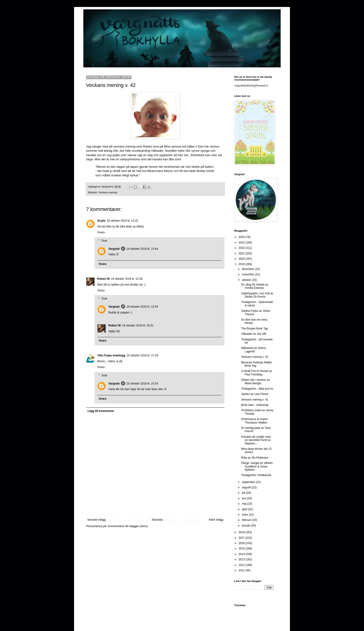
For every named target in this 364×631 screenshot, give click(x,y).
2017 (242, 538)
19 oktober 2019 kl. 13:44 (142, 249)
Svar (104, 241)
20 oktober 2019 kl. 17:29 (142, 355)
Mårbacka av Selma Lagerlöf (253, 350)
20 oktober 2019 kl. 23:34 (142, 384)
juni (244, 498)
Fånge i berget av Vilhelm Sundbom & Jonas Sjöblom (257, 466)
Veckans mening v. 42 (255, 357)
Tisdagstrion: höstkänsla (256, 475)
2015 (242, 549)
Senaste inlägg (96, 520)
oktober (247, 280)
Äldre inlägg (216, 520)
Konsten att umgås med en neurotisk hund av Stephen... (256, 440)
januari (246, 526)
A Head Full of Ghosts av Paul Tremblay (257, 373)
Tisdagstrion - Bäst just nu (257, 389)
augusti (247, 487)
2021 (242, 253)
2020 (242, 259)
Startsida (157, 520)
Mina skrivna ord (175, 146)
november (249, 274)
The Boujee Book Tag (255, 329)
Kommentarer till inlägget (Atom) (128, 526)
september (249, 482)
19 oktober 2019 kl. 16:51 (138, 325)
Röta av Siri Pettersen (255, 458)
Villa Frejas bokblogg (111, 355)
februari (247, 520)
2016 (242, 543)
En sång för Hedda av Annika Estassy (255, 286)
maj (245, 504)
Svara (101, 232)
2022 (242, 248)
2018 (242, 532)
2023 (242, 243)
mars (245, 515)
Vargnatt (114, 249)
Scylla (101, 221)
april (245, 509)
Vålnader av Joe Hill (254, 334)
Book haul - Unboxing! (255, 405)
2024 (242, 237)
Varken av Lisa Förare (255, 394)
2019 (242, 264)
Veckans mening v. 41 (255, 400)
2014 (242, 554)
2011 (242, 570)
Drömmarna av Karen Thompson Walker (255, 421)
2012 (242, 565)
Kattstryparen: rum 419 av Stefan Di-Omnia (257, 295)
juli (244, 493)
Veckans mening (108, 192)
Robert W (103, 279)
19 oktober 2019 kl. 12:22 (122, 221)
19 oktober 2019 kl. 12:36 (127, 279)
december (249, 269)
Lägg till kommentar (101, 411)
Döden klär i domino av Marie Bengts (255, 381)
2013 (242, 559)
